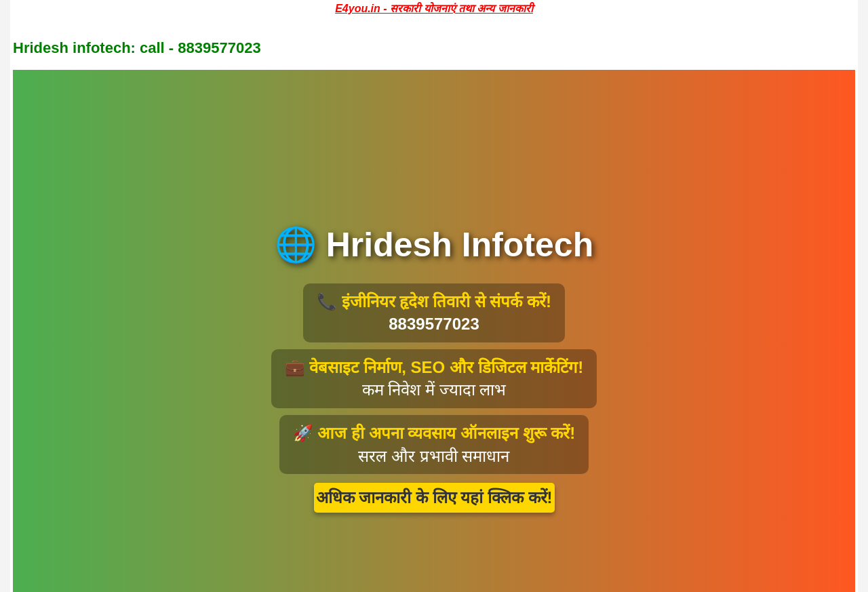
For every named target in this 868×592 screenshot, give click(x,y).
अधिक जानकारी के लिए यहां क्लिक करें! (434, 497)
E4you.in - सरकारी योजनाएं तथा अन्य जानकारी (434, 8)
